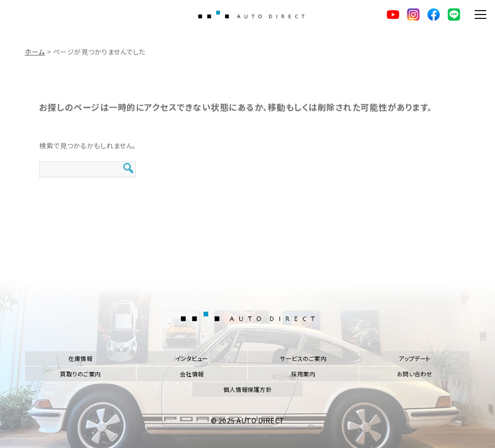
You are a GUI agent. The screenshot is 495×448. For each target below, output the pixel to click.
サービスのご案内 (303, 358)
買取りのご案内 (80, 374)
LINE (454, 15)
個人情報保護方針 (247, 389)
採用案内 (303, 374)
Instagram (413, 15)
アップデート (415, 358)
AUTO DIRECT (251, 15)
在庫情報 (80, 358)
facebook (434, 15)
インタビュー (192, 358)
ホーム (35, 55)
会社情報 (192, 374)
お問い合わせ (415, 374)
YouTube (393, 15)
